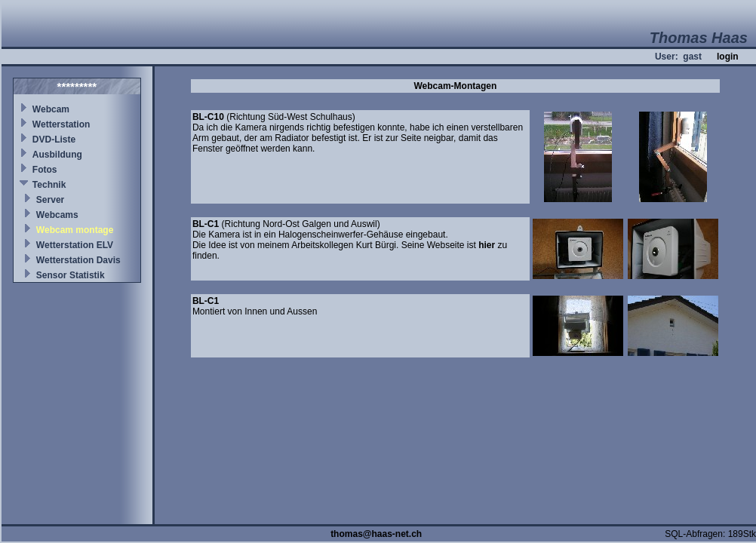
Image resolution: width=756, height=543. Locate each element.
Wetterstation (61, 124)
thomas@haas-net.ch (376, 534)
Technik (49, 185)
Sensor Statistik (71, 275)
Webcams (57, 215)
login (728, 57)
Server (50, 200)
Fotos (45, 170)
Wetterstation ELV (75, 245)
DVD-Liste (54, 140)
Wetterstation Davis (78, 260)
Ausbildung (57, 155)
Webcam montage (75, 230)
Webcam (51, 109)
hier (487, 245)
